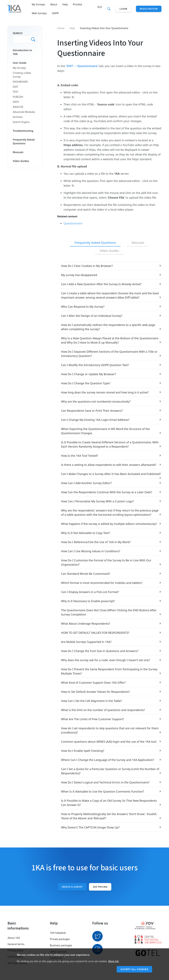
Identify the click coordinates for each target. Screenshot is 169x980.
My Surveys (38, 4)
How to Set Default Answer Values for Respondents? (95, 692)
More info (114, 961)
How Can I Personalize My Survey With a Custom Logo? (97, 501)
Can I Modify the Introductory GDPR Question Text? (95, 365)
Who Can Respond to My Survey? (83, 307)
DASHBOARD (20, 82)
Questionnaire (73, 223)
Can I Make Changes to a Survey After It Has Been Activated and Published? (111, 474)
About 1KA (14, 938)
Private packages (60, 939)
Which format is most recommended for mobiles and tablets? (102, 583)
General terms (16, 944)
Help (65, 4)
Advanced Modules (24, 112)
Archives (18, 117)
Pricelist (77, 4)
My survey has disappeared (79, 275)
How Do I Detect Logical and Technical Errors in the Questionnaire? (105, 782)
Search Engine (21, 122)
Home (61, 28)
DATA (16, 102)
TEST (15, 92)
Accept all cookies (133, 969)
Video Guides (21, 161)
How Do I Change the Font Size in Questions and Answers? (100, 651)
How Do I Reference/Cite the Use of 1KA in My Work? (96, 542)
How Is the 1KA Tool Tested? (79, 456)
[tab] (95, 243)
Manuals (18, 152)
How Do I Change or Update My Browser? (88, 374)
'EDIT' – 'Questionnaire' (82, 66)
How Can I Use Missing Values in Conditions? (91, 551)
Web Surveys (39, 13)
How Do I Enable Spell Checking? (83, 751)
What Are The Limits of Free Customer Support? (92, 719)
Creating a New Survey (22, 75)
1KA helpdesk (58, 933)
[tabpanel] (109, 547)
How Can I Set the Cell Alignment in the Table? (91, 701)
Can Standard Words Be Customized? (86, 574)
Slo (100, 7)
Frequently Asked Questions (24, 141)
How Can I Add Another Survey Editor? (86, 483)
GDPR (55, 13)
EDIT (15, 87)
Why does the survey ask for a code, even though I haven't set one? (105, 660)
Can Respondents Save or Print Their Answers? (92, 411)
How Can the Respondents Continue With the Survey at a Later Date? (107, 492)
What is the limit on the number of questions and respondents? (103, 710)
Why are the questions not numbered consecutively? (96, 401)
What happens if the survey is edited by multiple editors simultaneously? (109, 524)
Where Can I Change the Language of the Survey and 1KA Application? (108, 760)
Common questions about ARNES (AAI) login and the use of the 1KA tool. (109, 742)
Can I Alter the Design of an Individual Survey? (92, 316)
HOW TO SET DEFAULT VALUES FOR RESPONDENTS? (95, 633)
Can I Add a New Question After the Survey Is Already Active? (101, 284)
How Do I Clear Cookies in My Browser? (87, 266)
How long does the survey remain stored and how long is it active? (105, 392)
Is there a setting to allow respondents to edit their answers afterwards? (109, 465)
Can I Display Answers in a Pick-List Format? (90, 592)
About (54, 4)
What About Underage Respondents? (86, 624)
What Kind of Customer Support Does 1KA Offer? (93, 683)
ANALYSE (18, 107)
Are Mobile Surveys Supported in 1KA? (86, 642)
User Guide (20, 63)
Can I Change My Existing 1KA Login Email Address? (95, 420)
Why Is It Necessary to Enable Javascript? (88, 601)
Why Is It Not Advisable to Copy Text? (85, 533)
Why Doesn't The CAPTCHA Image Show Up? (90, 827)
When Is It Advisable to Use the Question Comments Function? (102, 791)
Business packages (61, 945)
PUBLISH (18, 97)
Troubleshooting (23, 131)
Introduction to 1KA (22, 52)
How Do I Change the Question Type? (86, 383)
